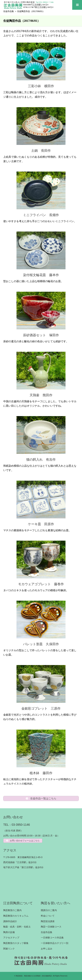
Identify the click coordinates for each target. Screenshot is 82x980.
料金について (48, 916)
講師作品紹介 (10, 921)
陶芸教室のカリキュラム (16, 916)
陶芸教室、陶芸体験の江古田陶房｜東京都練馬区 (34, 976)
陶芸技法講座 (48, 921)
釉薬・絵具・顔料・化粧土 (17, 927)
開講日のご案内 (49, 910)
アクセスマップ (11, 938)
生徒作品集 (9, 11)
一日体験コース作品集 (52, 938)
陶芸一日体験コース (51, 927)
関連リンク (9, 949)
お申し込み (47, 949)
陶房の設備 (9, 932)
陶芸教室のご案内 (12, 910)
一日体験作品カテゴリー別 (55, 943)
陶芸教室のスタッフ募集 (16, 943)
